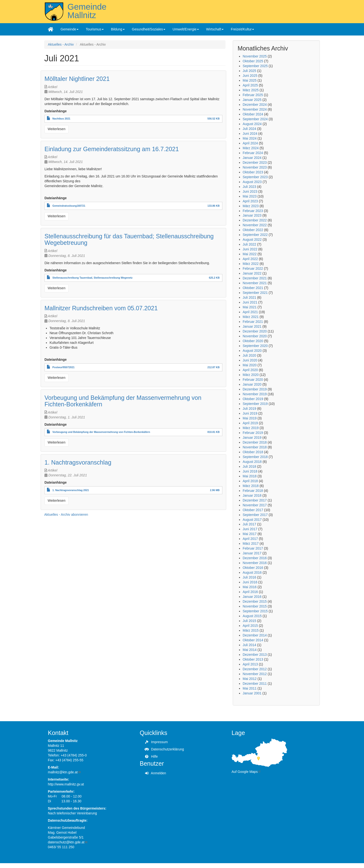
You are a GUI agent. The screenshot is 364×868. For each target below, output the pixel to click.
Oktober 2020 (253, 341)
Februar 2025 (253, 95)
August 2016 (252, 572)
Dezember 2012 (255, 669)
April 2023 (250, 201)
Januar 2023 (252, 215)
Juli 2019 (249, 409)
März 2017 (251, 543)
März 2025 (251, 90)
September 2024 (255, 119)
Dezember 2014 (255, 635)
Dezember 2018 (255, 442)
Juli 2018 (249, 466)
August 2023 (252, 182)
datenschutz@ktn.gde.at (68, 842)
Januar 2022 (252, 273)
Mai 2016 (250, 587)
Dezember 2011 (255, 684)
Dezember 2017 (255, 500)
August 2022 (252, 240)
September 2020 (255, 346)
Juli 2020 (249, 355)
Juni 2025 (250, 76)
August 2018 (252, 462)
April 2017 (250, 539)
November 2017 (255, 505)
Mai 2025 (250, 80)
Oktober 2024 (253, 114)
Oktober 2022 (253, 230)
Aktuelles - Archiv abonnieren (66, 515)
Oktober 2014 (253, 640)
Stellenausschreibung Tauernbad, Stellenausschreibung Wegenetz (93, 278)
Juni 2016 (250, 582)
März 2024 (251, 148)
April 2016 (250, 592)
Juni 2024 (250, 134)
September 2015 (255, 611)
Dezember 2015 (255, 601)
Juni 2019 (250, 413)
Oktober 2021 (253, 288)
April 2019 (250, 423)
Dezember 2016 (255, 558)
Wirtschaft (215, 29)
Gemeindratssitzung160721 (69, 206)
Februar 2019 (253, 433)
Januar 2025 (252, 100)
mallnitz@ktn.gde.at (64, 772)
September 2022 (255, 235)
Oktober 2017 (253, 510)
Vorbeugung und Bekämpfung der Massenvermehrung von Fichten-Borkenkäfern (123, 401)
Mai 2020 (250, 365)
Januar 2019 (252, 438)
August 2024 (252, 124)
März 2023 (251, 206)
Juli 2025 (249, 71)
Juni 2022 (250, 249)
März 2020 (251, 375)
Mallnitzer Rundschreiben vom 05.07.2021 (101, 308)
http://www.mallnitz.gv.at (66, 784)
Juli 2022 (249, 244)
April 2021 (250, 312)
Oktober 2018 (253, 452)
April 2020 (250, 370)
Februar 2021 (253, 322)
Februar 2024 (253, 153)
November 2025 (255, 56)
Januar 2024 (252, 158)
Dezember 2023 (255, 162)
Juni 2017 (250, 529)
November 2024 (255, 109)
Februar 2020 (253, 380)
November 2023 (255, 167)
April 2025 (250, 85)
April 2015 (250, 626)
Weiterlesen (57, 129)
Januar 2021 (252, 326)
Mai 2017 (250, 534)
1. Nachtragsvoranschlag (78, 462)
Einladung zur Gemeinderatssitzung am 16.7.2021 (112, 149)
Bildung (118, 29)
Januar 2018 (252, 495)
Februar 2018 (253, 491)
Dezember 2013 (255, 655)
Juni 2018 (250, 471)
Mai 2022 (250, 254)
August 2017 (252, 520)
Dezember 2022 (255, 220)
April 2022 (250, 259)
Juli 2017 (249, 524)
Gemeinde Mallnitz (87, 11)
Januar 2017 (252, 553)
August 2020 (252, 351)
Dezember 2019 (255, 389)
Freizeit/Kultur (242, 29)
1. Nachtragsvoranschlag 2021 (71, 490)
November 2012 (255, 674)
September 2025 (255, 66)
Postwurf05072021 (64, 367)
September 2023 (255, 177)
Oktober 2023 (253, 172)
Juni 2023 (250, 191)
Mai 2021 (250, 307)
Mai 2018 (250, 476)
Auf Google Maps (246, 772)
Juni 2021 (250, 302)
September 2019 (255, 404)
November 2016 (255, 563)
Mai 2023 (250, 196)
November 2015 (255, 606)
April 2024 (250, 143)
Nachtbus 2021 (61, 119)
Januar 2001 (252, 693)
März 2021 (251, 317)
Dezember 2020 (255, 331)
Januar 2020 (252, 384)
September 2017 (255, 515)
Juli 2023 (249, 187)
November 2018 (255, 447)
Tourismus (95, 29)
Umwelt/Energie (186, 29)
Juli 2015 (249, 621)
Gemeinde (70, 29)
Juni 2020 (250, 360)
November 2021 (255, 283)
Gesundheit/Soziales (149, 29)
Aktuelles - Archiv (61, 44)
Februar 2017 (253, 548)
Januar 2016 (252, 597)
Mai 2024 (250, 138)
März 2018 (251, 486)
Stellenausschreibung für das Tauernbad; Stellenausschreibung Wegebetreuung (129, 240)
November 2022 (255, 225)
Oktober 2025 (253, 61)
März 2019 (251, 428)
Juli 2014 (249, 645)
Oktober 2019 (253, 399)
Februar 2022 (253, 268)
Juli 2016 (249, 577)
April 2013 (250, 664)
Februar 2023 (253, 211)
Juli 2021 (249, 297)
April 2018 (250, 481)
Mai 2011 (250, 688)
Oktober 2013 (253, 659)
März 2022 (251, 264)
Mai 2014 (250, 650)
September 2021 (255, 293)
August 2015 (252, 616)
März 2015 (251, 630)
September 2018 (255, 457)
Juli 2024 (249, 129)
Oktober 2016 (253, 568)
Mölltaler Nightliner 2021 (77, 79)
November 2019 (255, 394)
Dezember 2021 (255, 278)
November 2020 (255, 336)
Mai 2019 (250, 418)
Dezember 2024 (255, 105)
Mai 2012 (250, 679)
